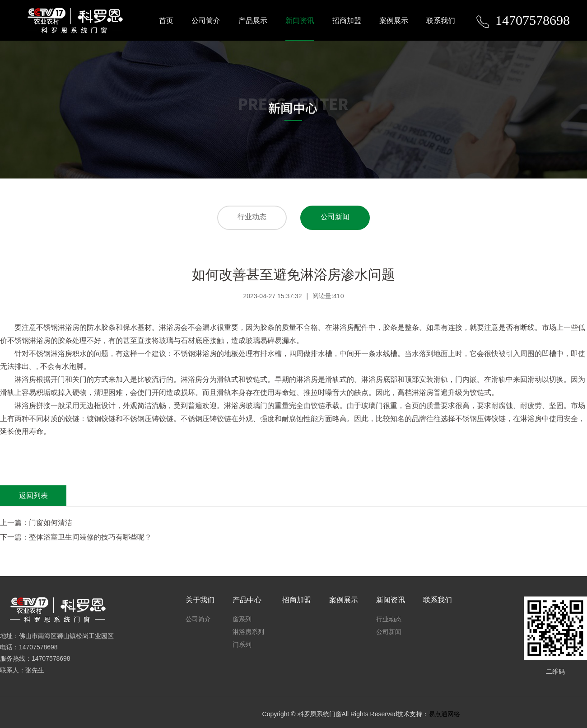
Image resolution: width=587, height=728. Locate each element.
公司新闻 (335, 217)
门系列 (242, 644)
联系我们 (441, 21)
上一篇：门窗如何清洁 (36, 523)
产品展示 (253, 21)
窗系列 (242, 619)
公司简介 (206, 21)
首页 (166, 21)
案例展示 (394, 21)
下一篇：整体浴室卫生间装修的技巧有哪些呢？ (76, 537)
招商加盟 (347, 21)
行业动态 (252, 217)
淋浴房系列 (248, 632)
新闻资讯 (300, 21)
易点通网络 (444, 714)
